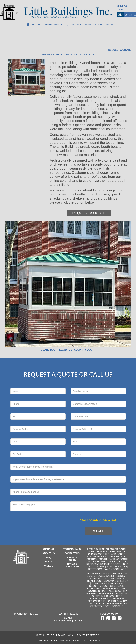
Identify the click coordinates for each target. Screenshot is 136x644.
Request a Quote (119, 50)
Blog (100, 24)
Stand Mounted (117, 567)
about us (49, 553)
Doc (73, 24)
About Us (58, 24)
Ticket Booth (96, 562)
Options (48, 24)
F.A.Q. (66, 24)
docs (49, 562)
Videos (80, 24)
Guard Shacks (97, 557)
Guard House (116, 554)
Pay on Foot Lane (115, 569)
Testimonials (90, 24)
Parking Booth (118, 559)
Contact (110, 25)
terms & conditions (72, 565)
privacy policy (72, 559)
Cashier (112, 562)
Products (37, 25)
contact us (72, 553)
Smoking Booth (111, 564)
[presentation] (40, 529)
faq (49, 557)
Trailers (99, 567)
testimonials (72, 549)
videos (49, 566)
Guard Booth (97, 554)
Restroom (95, 569)
